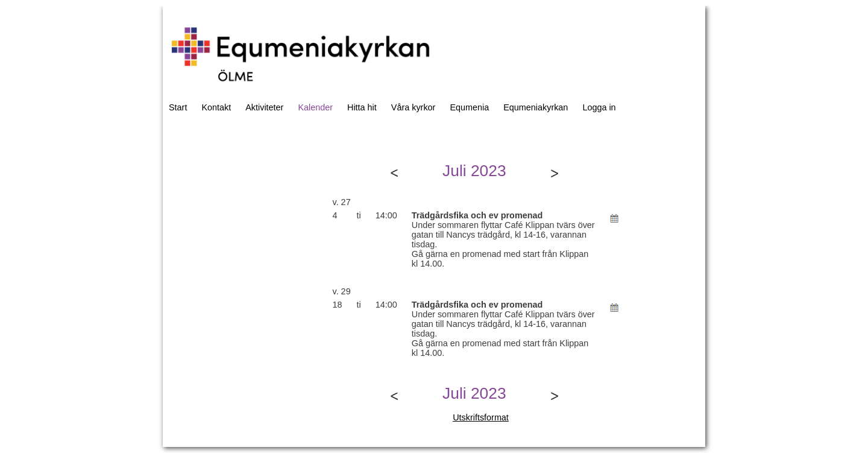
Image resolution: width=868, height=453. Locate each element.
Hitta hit (362, 107)
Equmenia (469, 107)
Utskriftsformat (481, 417)
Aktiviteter (264, 107)
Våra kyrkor (414, 107)
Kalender (315, 107)
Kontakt (216, 107)
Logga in (599, 107)
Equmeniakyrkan (536, 107)
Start (178, 107)
